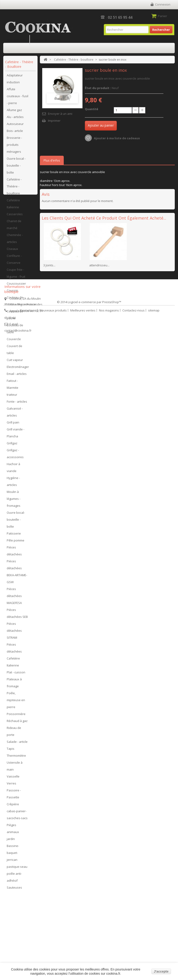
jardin (11, 841)
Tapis (11, 750)
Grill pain (13, 424)
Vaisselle (13, 778)
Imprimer (54, 121)
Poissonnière (16, 716)
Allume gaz (14, 112)
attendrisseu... (99, 265)
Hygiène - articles (13, 483)
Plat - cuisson (16, 674)
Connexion (163, 4)
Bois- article (15, 133)
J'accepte (161, 971)
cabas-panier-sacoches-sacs (17, 816)
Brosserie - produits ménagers (14, 146)
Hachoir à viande (13, 469)
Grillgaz (12, 445)
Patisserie (14, 535)
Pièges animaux (13, 830)
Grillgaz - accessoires (15, 455)
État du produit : (98, 88)
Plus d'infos (52, 160)
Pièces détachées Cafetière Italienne (14, 657)
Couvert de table (14, 351)
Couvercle (14, 341)
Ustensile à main (15, 768)
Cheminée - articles (15, 240)
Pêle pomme (16, 542)
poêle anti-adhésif (14, 879)
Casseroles (15, 216)
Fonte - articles (17, 403)
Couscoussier (16, 285)
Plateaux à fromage (14, 684)
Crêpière (13, 806)
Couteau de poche (15, 317)
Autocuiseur (15, 126)
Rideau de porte (14, 733)
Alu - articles (15, 119)
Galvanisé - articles (15, 414)
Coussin (12, 292)
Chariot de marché (14, 226)
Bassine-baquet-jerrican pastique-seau (17, 858)
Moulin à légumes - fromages (14, 501)
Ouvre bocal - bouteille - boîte (16, 167)
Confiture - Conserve (14, 261)
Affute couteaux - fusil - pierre (17, 98)
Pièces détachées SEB (17, 615)
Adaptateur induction (15, 81)
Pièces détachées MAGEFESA (14, 598)
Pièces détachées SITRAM (14, 632)
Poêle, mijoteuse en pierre (16, 702)
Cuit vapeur (15, 362)
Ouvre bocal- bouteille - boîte (16, 521)
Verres (11, 785)
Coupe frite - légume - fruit (16, 275)
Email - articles (17, 376)
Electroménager (18, 369)
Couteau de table (15, 330)
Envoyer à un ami (60, 114)
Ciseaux (12, 251)
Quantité (92, 109)
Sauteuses (14, 889)
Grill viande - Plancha (16, 435)
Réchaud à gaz (17, 723)
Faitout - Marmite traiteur (13, 389)
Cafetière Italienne (13, 205)
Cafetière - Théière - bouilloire (14, 188)
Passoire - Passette (14, 796)
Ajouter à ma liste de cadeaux (117, 138)
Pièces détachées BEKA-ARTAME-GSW (17, 573)
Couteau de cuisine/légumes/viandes (21, 303)
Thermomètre (16, 757)
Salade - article (17, 744)
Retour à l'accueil (47, 40)
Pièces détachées (14, 553)
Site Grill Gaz (17, 40)
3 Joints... (49, 265)
